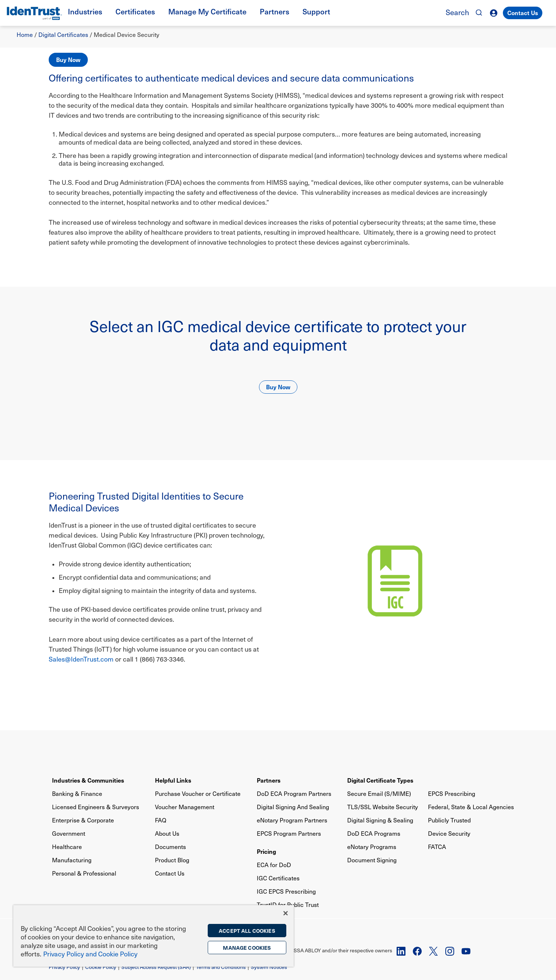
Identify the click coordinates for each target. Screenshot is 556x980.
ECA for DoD (274, 865)
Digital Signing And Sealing (293, 807)
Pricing (266, 851)
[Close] (286, 913)
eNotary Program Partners (292, 820)
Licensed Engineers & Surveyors (96, 807)
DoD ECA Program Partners (294, 793)
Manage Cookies (247, 948)
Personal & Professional (84, 873)
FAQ (161, 820)
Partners (269, 780)
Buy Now (68, 59)
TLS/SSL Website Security (383, 807)
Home (25, 34)
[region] (153, 936)
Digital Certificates (63, 34)
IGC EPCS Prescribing (286, 891)
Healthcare (67, 847)
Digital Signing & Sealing (380, 820)
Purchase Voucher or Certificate (198, 793)
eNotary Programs (372, 847)
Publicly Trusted (449, 820)
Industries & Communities (88, 780)
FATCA (437, 847)
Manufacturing (72, 860)
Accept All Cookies (247, 931)
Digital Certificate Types (380, 780)
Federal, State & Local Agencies (471, 807)
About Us (167, 833)
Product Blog (172, 860)
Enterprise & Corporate (83, 820)
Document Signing (372, 860)
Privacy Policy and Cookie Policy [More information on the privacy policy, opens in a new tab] (90, 954)
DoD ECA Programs (374, 833)
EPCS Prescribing (452, 793)
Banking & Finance (77, 793)
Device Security (449, 833)
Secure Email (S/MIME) (379, 793)
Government (69, 833)
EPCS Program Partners (289, 833)
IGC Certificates (278, 878)
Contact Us (523, 13)
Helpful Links (173, 780)
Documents (170, 847)
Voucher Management (185, 807)
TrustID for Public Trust (288, 905)
